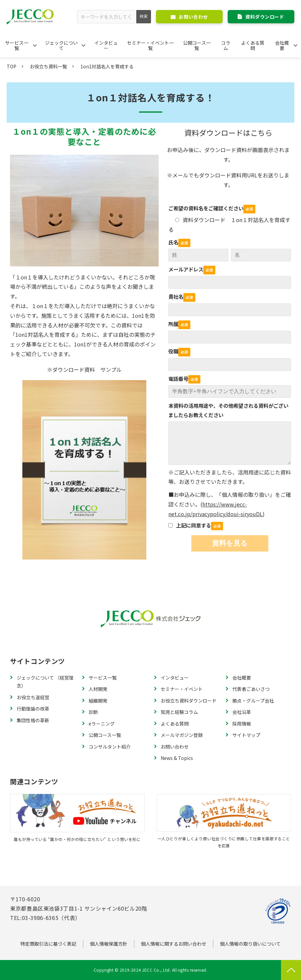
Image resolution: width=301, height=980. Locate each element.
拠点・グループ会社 (253, 701)
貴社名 (176, 296)
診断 (93, 712)
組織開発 (98, 701)
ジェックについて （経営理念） (45, 682)
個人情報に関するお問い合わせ (174, 944)
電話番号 (178, 378)
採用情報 (242, 724)
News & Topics (177, 758)
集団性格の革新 (33, 720)
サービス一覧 (17, 45)
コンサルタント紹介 (110, 747)
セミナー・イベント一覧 (150, 45)
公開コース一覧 (197, 45)
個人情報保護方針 (109, 944)
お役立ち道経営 (33, 697)
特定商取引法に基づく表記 (48, 944)
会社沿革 (242, 712)
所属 (173, 324)
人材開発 (98, 689)
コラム (226, 45)
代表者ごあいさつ (251, 689)
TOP (11, 66)
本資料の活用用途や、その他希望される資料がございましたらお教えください (228, 410)
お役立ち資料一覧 (48, 66)
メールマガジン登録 (182, 735)
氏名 (173, 242)
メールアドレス (186, 269)
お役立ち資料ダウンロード (189, 701)
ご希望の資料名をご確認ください (206, 208)
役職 (173, 351)
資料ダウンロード (265, 17)
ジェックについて (61, 45)
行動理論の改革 (33, 709)
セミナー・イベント (182, 689)
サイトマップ (246, 735)
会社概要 (282, 45)
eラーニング (102, 724)
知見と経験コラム (179, 712)
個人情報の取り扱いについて (250, 944)
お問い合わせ (193, 17)
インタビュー (106, 45)
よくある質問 (253, 45)
